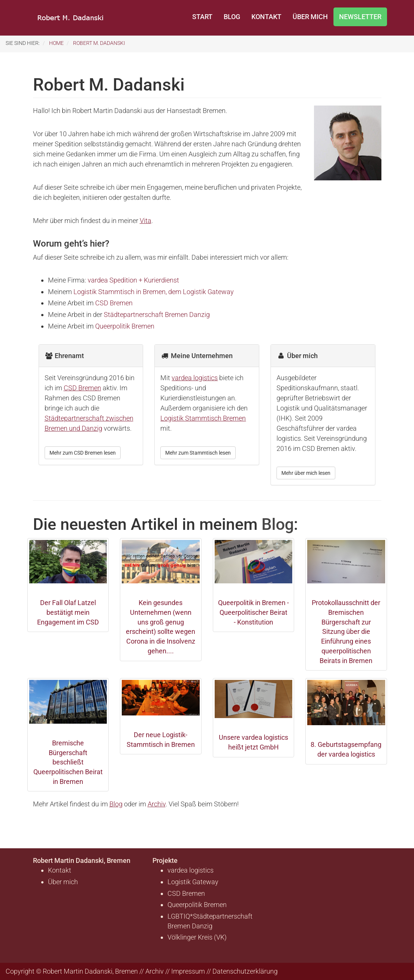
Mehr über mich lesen (306, 473)
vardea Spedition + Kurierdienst (133, 280)
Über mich (310, 17)
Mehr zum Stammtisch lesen (198, 453)
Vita (146, 221)
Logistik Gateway (193, 882)
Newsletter (360, 17)
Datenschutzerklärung (245, 971)
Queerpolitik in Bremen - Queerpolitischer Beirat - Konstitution (253, 612)
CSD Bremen (114, 303)
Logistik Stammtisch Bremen (203, 418)
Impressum (188, 971)
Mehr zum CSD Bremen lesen (83, 453)
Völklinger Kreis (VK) (197, 937)
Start (202, 17)
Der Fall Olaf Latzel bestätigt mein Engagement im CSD (68, 612)
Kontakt (266, 17)
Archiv (157, 804)
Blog (232, 17)
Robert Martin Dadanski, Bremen (82, 860)
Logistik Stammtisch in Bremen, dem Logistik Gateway (154, 292)
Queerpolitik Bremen (125, 326)
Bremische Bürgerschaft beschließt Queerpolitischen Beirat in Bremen (68, 762)
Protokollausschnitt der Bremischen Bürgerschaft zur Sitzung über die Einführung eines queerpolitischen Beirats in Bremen (346, 631)
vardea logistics (195, 378)
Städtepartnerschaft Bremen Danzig (157, 315)
